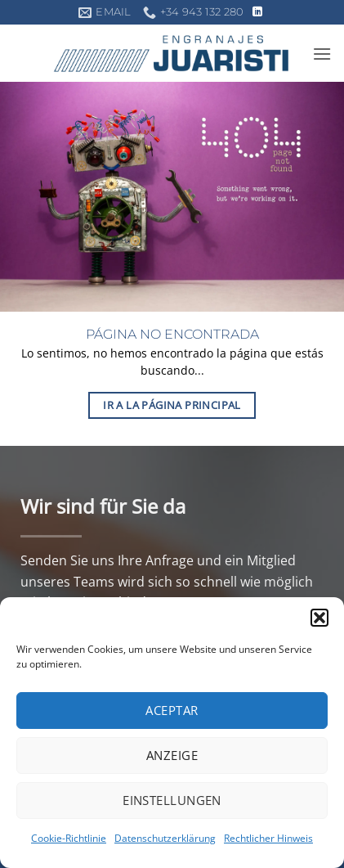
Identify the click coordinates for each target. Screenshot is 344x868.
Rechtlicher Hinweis (268, 838)
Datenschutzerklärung (165, 838)
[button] (319, 618)
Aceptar (172, 710)
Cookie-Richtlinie (69, 838)
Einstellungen (172, 800)
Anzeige (172, 755)
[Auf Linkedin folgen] (257, 12)
